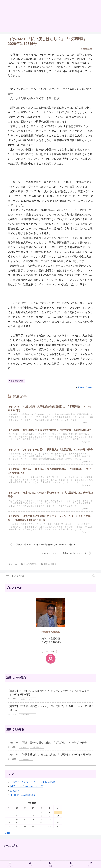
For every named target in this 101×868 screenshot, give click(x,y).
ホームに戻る (11, 848)
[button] (93, 578)
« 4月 (7, 835)
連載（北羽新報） (17, 381)
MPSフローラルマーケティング (26, 789)
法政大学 (15, 793)
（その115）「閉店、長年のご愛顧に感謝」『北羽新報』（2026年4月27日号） (48, 745)
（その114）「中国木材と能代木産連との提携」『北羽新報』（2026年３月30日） (50, 757)
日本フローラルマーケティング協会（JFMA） (34, 784)
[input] (50, 578)
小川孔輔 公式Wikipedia (22, 797)
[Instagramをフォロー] (51, 661)
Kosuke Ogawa (51, 634)
